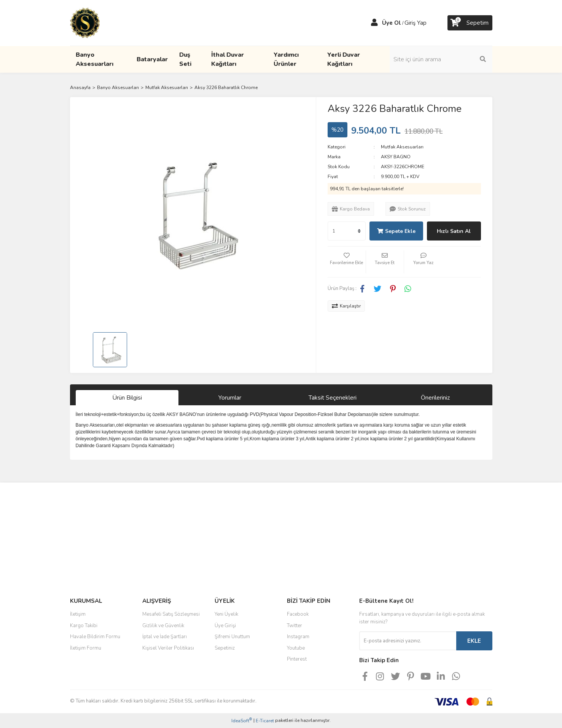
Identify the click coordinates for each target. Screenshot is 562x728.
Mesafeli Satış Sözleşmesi (171, 614)
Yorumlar (230, 398)
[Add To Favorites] (347, 262)
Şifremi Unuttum (232, 637)
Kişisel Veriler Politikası (168, 648)
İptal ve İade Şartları (165, 637)
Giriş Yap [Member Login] (416, 23)
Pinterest (297, 659)
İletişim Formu (86, 648)
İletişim (78, 614)
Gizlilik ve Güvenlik (163, 626)
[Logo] (85, 22)
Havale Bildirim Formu (95, 637)
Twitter (295, 626)
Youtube (296, 648)
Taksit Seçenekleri (333, 398)
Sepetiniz (225, 648)
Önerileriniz (435, 398)
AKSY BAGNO (396, 157)
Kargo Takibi (84, 626)
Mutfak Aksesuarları (402, 147)
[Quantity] (347, 231)
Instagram (298, 637)
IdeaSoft (242, 721)
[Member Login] (374, 23)
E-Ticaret (265, 721)
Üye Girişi (225, 626)
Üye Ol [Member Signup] (392, 23)
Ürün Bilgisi (127, 398)
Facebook (298, 614)
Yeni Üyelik (226, 614)
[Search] (441, 59)
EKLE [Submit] (474, 641)
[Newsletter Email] (408, 641)
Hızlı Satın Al (454, 231)
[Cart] (470, 23)
